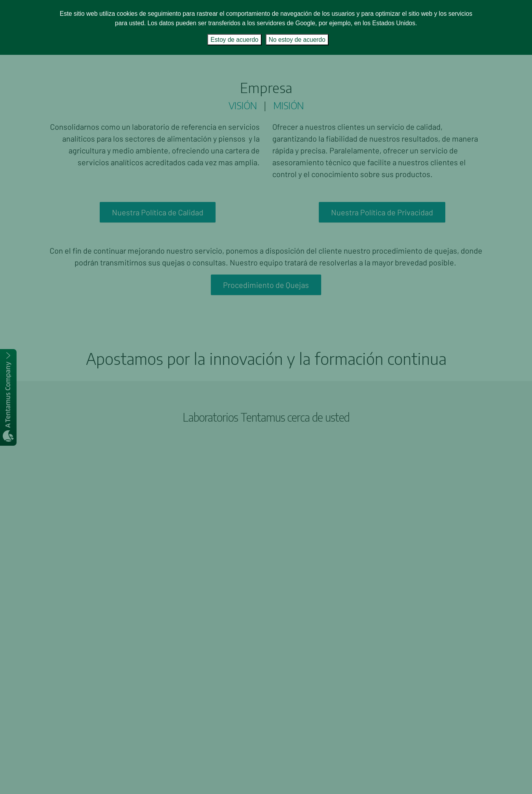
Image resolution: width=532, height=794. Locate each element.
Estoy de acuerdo (234, 40)
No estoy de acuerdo (297, 40)
